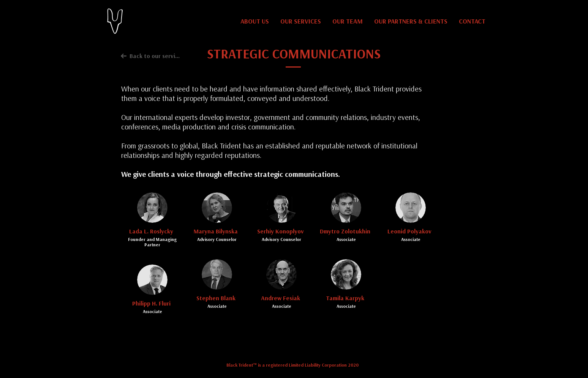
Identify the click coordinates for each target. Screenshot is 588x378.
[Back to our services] (151, 56)
